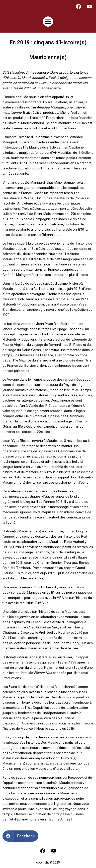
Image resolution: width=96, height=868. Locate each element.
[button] (48, 22)
